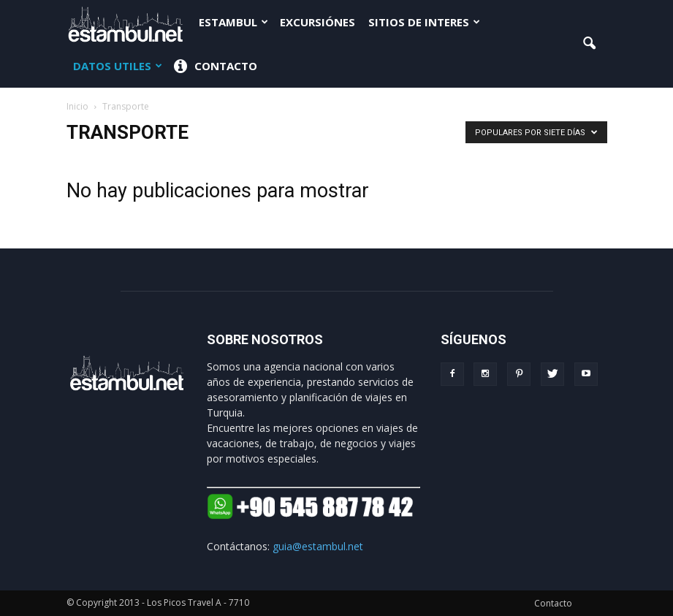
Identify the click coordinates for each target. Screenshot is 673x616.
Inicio (77, 106)
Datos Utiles (118, 66)
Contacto (216, 66)
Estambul (233, 22)
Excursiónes (318, 22)
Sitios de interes (424, 22)
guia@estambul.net (318, 546)
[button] (590, 44)
